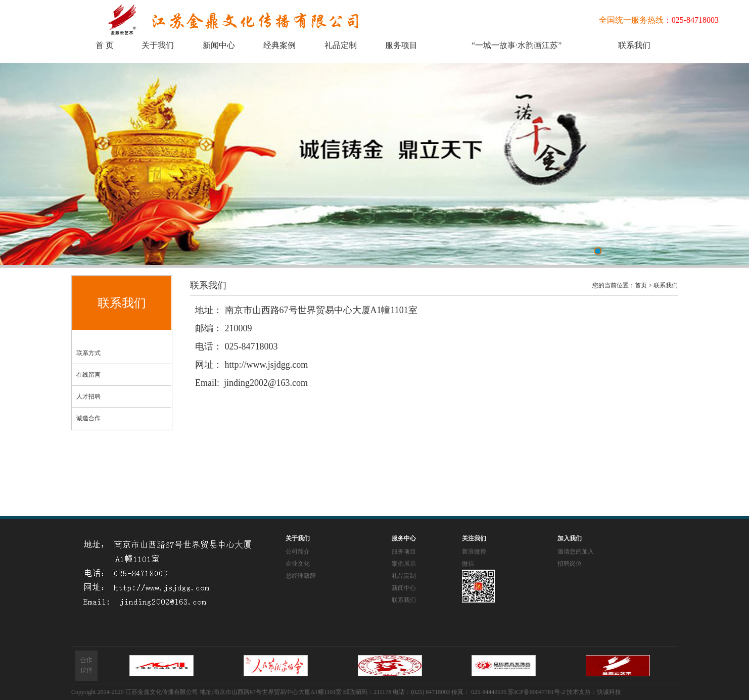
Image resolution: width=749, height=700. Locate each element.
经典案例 (279, 45)
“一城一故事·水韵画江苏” (517, 45)
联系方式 (88, 353)
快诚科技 (609, 692)
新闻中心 (219, 45)
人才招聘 (88, 396)
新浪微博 (474, 552)
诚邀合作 (88, 418)
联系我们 (634, 45)
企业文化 (298, 564)
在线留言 (88, 375)
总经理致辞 (301, 576)
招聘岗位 (570, 564)
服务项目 (401, 45)
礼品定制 (341, 45)
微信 (468, 564)
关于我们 (158, 45)
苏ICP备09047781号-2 (536, 692)
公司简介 (298, 552)
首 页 (105, 45)
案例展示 (404, 564)
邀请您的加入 (576, 552)
